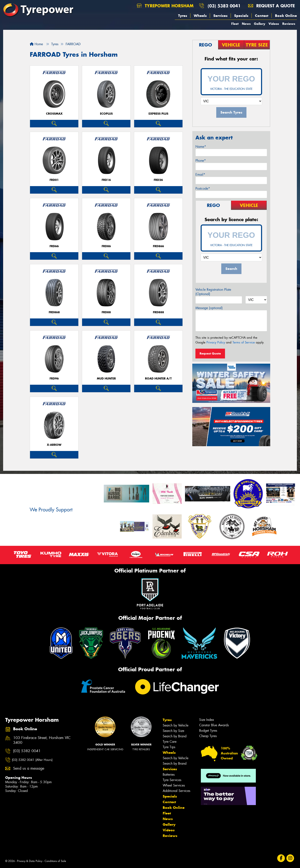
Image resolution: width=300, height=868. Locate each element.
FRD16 (106, 180)
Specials (241, 16)
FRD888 (158, 312)
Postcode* (203, 189)
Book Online (286, 16)
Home (36, 44)
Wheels (200, 16)
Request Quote (210, 353)
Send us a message (29, 768)
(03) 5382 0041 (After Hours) (32, 760)
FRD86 (106, 246)
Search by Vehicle (176, 725)
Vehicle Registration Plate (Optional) (213, 292)
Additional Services (176, 791)
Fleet (235, 24)
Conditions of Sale (55, 861)
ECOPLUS (106, 114)
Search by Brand (175, 736)
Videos (274, 24)
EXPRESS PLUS (158, 114)
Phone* (201, 161)
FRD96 (54, 379)
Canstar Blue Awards (214, 725)
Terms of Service (244, 342)
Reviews (289, 24)
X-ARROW (54, 445)
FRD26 (158, 180)
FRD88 (106, 312)
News (246, 24)
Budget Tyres (208, 731)
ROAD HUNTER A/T (158, 379)
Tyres (183, 16)
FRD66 (54, 246)
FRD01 (54, 180)
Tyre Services (172, 780)
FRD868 (54, 312)
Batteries (169, 775)
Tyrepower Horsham (165, 6)
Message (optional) (209, 308)
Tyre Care (170, 742)
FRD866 (158, 246)
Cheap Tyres (208, 736)
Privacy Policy (216, 342)
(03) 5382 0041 (224, 6)
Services (220, 16)
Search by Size (173, 731)
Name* (201, 147)
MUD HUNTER (106, 379)
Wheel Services (174, 785)
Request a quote (271, 6)
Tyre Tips (169, 747)
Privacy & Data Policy (30, 861)
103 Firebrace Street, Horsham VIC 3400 (42, 740)
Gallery (260, 24)
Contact (262, 16)
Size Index (207, 720)
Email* (200, 175)
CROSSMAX (54, 114)
